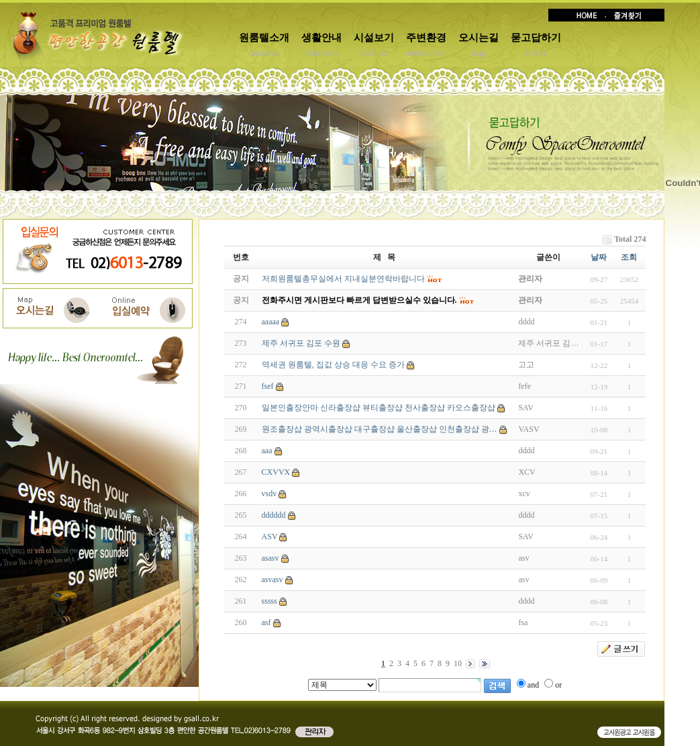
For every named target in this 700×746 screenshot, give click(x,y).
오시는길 (479, 38)
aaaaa (271, 322)
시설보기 (374, 38)
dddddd (274, 515)
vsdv (269, 494)
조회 (629, 257)
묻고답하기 (536, 38)
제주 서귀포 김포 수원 (301, 343)
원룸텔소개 (264, 38)
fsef (268, 386)
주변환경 (426, 38)
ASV (270, 537)
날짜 (599, 257)
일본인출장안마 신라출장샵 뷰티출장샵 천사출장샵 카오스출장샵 (379, 408)
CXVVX (276, 472)
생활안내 (321, 38)
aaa (267, 451)
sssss (269, 601)
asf (266, 622)
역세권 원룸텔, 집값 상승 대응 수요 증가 (333, 365)
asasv (270, 558)
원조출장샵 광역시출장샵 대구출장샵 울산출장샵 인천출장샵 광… (380, 429)
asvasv (272, 579)
